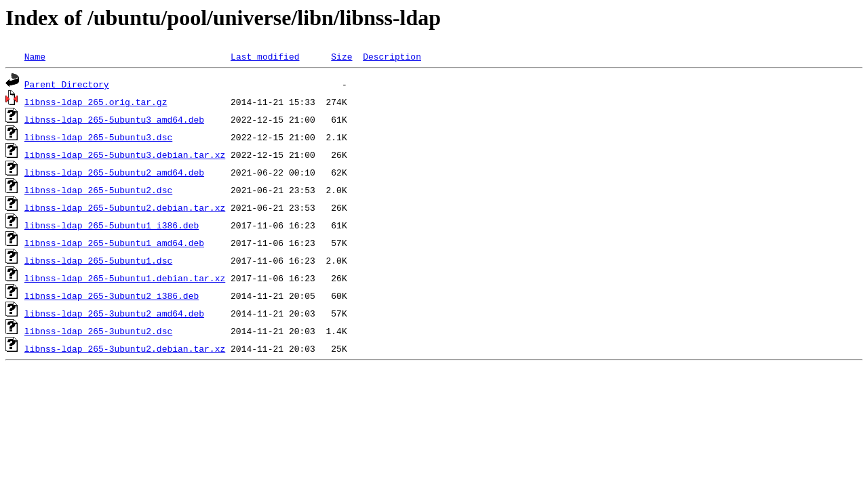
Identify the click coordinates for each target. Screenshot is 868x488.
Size (341, 56)
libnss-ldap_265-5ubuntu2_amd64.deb (114, 172)
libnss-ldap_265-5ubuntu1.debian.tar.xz (125, 278)
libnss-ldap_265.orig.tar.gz (96, 102)
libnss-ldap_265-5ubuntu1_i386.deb (112, 225)
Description (392, 56)
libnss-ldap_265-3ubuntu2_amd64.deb (114, 313)
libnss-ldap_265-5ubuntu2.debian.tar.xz (125, 207)
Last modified (265, 56)
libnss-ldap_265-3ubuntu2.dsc (98, 331)
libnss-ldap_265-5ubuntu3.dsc (98, 137)
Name (35, 56)
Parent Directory (67, 84)
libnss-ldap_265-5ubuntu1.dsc (98, 260)
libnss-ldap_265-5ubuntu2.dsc (98, 190)
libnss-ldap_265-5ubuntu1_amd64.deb (114, 243)
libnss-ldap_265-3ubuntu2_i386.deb (112, 296)
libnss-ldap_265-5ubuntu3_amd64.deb (114, 119)
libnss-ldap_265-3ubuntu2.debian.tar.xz (125, 348)
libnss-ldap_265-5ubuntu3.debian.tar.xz (125, 155)
